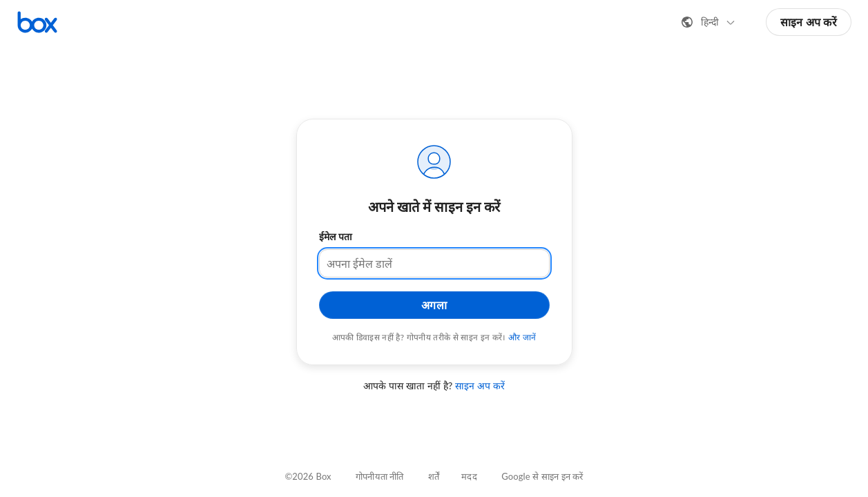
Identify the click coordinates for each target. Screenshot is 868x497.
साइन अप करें (809, 22)
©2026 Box (308, 476)
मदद (469, 476)
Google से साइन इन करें (542, 476)
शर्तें (434, 476)
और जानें (522, 337)
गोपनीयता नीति (379, 476)
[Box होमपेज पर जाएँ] (37, 22)
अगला (434, 305)
